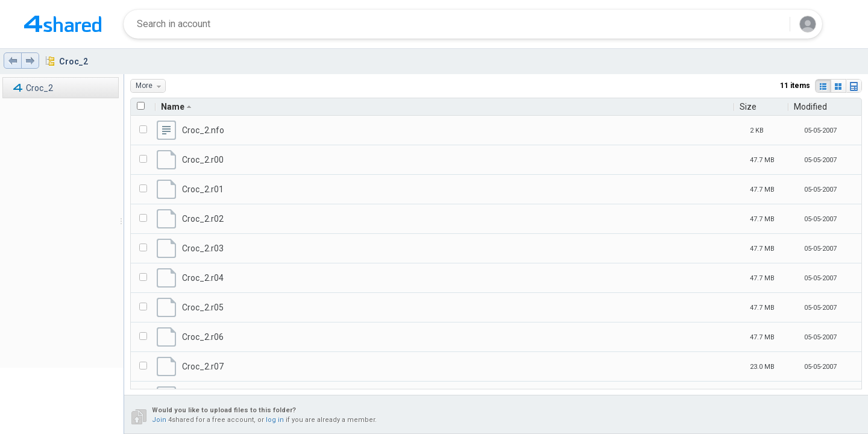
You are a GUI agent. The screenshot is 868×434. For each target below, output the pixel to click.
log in (275, 420)
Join (159, 420)
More (150, 86)
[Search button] (773, 24)
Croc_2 (74, 61)
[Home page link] (63, 24)
